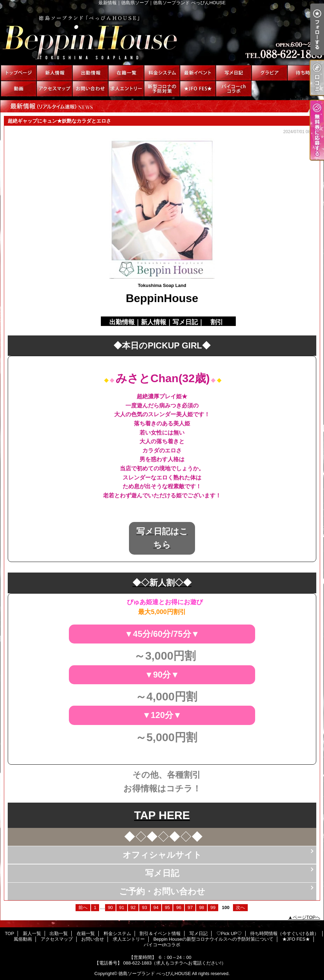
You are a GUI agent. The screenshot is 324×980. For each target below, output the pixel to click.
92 (133, 907)
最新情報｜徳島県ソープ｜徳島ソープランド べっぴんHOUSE (162, 35)
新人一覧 (54, 73)
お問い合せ (90, 89)
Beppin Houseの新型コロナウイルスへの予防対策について (162, 89)
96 (179, 907)
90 (110, 907)
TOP (19, 73)
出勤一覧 (90, 73)
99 (213, 907)
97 (190, 907)
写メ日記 (234, 73)
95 (167, 907)
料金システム (162, 73)
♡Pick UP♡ (270, 73)
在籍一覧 (126, 73)
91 (122, 907)
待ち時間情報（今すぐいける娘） (305, 73)
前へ (83, 907)
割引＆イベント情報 (198, 73)
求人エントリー (126, 89)
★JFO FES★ (198, 89)
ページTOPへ (307, 917)
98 (201, 907)
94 (156, 907)
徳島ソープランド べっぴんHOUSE (155, 974)
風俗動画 (19, 89)
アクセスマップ (54, 89)
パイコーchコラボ (234, 89)
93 (144, 907)
